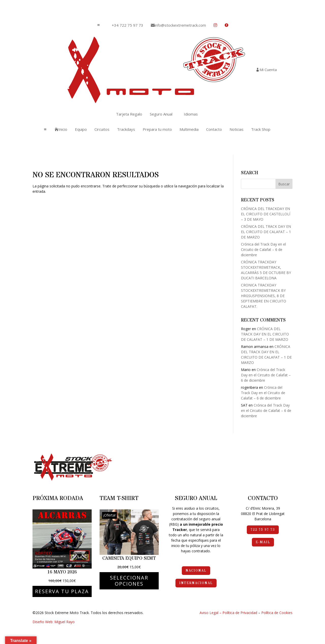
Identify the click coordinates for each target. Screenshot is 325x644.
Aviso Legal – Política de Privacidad (228, 613)
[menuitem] (126, 25)
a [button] (99, 25)
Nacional (196, 571)
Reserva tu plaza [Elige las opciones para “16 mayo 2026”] (62, 591)
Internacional (196, 583)
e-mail (263, 542)
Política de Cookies (277, 613)
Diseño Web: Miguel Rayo (54, 622)
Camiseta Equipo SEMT (129, 558)
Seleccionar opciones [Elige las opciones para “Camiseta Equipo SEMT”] (129, 581)
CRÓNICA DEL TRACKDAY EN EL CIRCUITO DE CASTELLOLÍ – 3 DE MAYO (266, 214)
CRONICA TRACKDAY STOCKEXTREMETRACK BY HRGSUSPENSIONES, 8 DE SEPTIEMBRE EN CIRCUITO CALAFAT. (264, 296)
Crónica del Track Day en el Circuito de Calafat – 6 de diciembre (263, 249)
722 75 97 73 (263, 530)
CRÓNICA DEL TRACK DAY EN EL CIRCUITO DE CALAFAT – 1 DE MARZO (266, 232)
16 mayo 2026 (62, 572)
